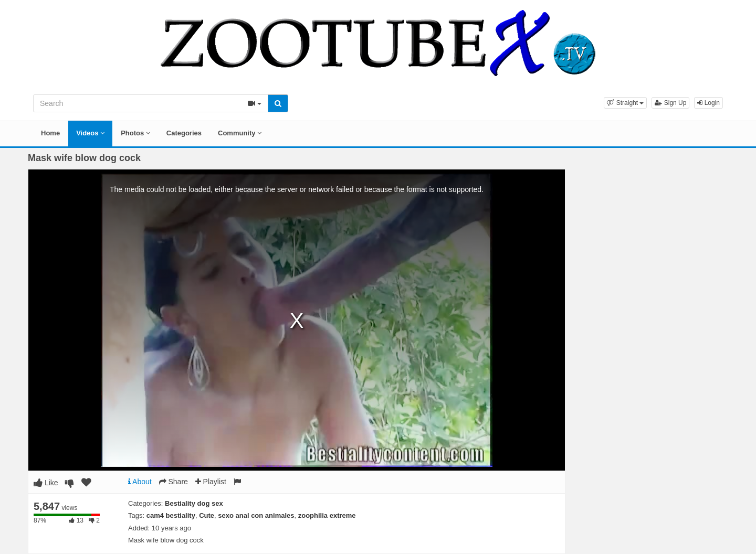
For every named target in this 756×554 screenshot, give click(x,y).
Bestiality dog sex (194, 503)
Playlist (211, 482)
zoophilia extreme (327, 515)
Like (46, 483)
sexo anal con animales (256, 515)
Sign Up (670, 103)
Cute (207, 515)
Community (240, 133)
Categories (184, 133)
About (140, 482)
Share (174, 482)
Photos (135, 133)
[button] (625, 103)
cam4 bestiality (171, 515)
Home (50, 133)
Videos (90, 133)
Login (708, 103)
